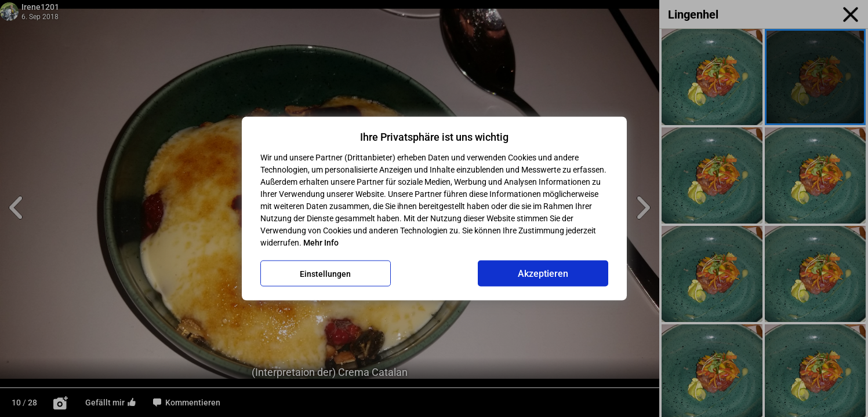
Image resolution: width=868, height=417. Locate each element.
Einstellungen (325, 273)
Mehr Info (321, 243)
